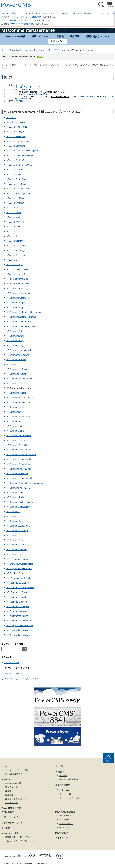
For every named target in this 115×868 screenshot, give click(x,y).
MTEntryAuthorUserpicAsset (20, 564)
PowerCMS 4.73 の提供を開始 (22, 24)
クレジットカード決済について (20, 841)
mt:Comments (22, 90)
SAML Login (65, 827)
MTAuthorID (12, 208)
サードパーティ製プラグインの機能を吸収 (25, 17)
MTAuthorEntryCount (16, 184)
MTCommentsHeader (16, 549)
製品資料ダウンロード (97, 37)
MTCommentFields (15, 407)
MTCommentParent (16, 440)
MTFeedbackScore (15, 573)
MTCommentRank (15, 493)
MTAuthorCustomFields (17, 160)
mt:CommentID (49, 92)
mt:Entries (16, 85)
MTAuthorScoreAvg (15, 241)
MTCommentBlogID (16, 303)
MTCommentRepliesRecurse (20, 502)
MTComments (13, 512)
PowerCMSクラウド (11, 808)
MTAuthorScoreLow (16, 255)
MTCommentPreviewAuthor (19, 450)
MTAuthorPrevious (15, 222)
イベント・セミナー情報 (17, 770)
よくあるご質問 (63, 785)
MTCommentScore (15, 516)
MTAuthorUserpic (15, 265)
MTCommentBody (15, 307)
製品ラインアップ (41, 37)
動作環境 (75, 37)
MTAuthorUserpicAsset (17, 269)
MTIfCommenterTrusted (18, 592)
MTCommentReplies (16, 497)
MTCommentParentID (17, 445)
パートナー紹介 (63, 790)
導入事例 (63, 776)
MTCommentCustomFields (19, 322)
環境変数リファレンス (13, 673)
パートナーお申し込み (69, 798)
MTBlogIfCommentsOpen (18, 284)
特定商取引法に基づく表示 (18, 837)
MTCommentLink (14, 426)
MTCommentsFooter (16, 545)
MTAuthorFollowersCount (18, 189)
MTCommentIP (13, 421)
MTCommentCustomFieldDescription (24, 312)
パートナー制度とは (68, 794)
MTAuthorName (14, 212)
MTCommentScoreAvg (17, 521)
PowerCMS (15, 50)
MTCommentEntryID (16, 345)
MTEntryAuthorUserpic (17, 559)
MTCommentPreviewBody (19, 459)
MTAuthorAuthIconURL (17, 127)
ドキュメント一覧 (12, 663)
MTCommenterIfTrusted (18, 369)
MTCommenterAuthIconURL (20, 350)
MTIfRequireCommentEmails (20, 626)
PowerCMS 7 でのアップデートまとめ (23, 20)
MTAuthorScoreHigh (16, 250)
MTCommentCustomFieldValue (21, 326)
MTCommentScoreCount (18, 526)
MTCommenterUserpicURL (19, 402)
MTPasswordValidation (17, 630)
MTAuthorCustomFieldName (20, 155)
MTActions (11, 118)
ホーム (5, 50)
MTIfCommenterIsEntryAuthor (20, 588)
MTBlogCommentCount (17, 279)
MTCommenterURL (15, 383)
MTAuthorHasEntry (15, 198)
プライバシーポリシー (12, 823)
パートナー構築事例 (68, 779)
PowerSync (64, 820)
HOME (5, 766)
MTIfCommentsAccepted (18, 607)
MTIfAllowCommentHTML (18, 578)
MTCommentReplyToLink (18, 507)
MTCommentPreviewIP (17, 473)
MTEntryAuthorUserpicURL (19, 568)
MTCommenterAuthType (18, 355)
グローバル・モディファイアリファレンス (22, 679)
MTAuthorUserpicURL (17, 274)
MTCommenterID (14, 364)
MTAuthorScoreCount (16, 246)
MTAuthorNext (13, 217)
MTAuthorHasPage (15, 203)
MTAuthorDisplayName (17, 170)
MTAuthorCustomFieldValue (19, 165)
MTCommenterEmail (16, 360)
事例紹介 (59, 772)
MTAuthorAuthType (15, 132)
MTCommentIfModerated (18, 417)
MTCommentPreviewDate (18, 464)
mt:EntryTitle (28, 87)
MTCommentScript (15, 540)
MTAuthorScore (14, 236)
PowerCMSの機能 (16, 37)
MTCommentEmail (15, 336)
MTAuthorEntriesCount (17, 179)
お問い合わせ (8, 812)
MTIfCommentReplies (17, 602)
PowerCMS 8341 (67, 816)
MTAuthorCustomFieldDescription (22, 151)
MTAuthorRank (13, 227)
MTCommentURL (15, 554)
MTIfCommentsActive (16, 611)
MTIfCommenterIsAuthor (18, 583)
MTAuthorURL (13, 260)
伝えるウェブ (62, 838)
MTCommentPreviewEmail (19, 469)
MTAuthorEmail (14, 174)
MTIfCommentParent (16, 597)
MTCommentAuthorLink (18, 298)
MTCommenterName (16, 374)
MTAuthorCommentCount (18, 141)
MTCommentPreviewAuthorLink (21, 455)
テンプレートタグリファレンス (53, 50)
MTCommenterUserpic (17, 393)
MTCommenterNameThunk (19, 379)
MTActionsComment (16, 122)
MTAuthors (11, 231)
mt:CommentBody (32, 94)
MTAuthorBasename (16, 136)
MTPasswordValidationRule (19, 635)
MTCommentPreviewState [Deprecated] (25, 483)
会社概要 (6, 828)
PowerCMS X (62, 833)
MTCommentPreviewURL (18, 488)
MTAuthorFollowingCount (18, 193)
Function (40, 57)
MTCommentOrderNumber (19, 436)
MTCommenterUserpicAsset (20, 398)
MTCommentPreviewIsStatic (20, 478)
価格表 (60, 37)
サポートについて (10, 817)
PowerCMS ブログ (14, 774)
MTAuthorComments (16, 146)
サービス (59, 766)
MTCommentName (15, 431)
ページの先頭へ (108, 760)
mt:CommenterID (60, 97)
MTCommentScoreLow (17, 535)
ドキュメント (29, 50)
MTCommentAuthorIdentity (19, 293)
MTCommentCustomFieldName (21, 317)
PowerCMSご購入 (10, 833)
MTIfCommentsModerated (19, 621)
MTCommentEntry (15, 341)
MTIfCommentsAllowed (17, 616)
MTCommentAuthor (16, 288)
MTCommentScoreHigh (17, 531)
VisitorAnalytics (66, 824)
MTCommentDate (15, 331)
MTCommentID (14, 412)
